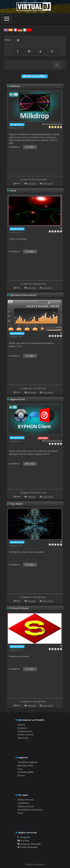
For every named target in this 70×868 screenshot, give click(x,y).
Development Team (54, 124)
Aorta (13, 191)
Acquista (22, 728)
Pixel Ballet (16, 504)
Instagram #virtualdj (29, 844)
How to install (47, 183)
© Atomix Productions (35, 865)
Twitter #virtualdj (27, 847)
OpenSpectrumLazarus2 (23, 295)
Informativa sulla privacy (30, 810)
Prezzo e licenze (25, 735)
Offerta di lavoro (26, 806)
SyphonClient (17, 399)
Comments (31, 183)
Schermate (23, 738)
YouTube (23, 841)
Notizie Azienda (25, 800)
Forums (21, 775)
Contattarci (23, 803)
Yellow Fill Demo (19, 608)
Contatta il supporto (28, 762)
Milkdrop (15, 86)
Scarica (21, 725)
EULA (20, 813)
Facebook (24, 837)
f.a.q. (20, 769)
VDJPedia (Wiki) (25, 772)
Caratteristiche (25, 731)
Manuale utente (25, 766)
